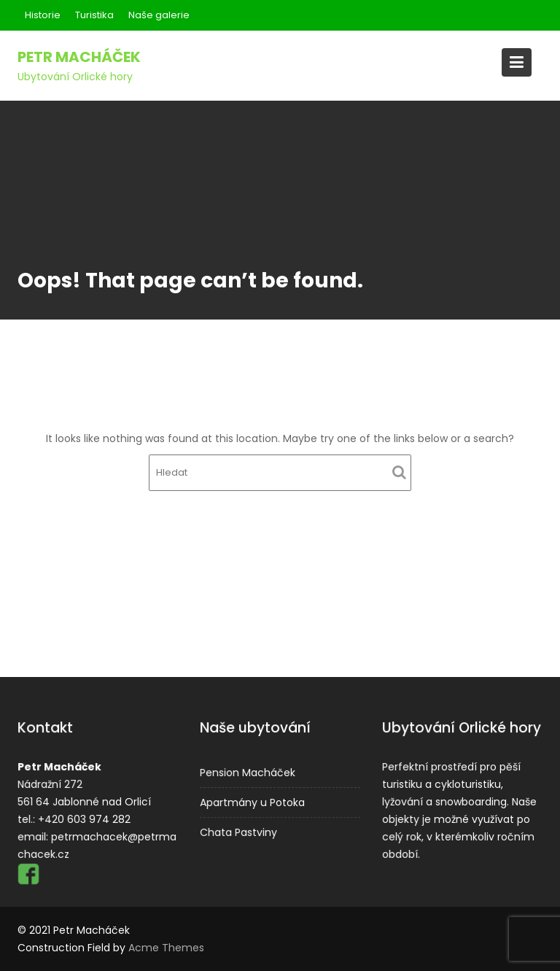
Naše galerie (159, 15)
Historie (43, 15)
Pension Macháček (248, 772)
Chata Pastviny (240, 831)
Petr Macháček (79, 57)
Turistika (94, 15)
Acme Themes (166, 948)
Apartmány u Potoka (253, 801)
